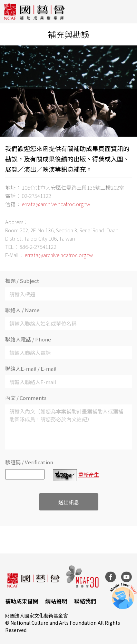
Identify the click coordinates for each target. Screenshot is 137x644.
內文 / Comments (26, 398)
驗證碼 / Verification (29, 462)
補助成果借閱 (22, 601)
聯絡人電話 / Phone (28, 339)
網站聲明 (56, 601)
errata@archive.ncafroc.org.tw (56, 204)
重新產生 (89, 474)
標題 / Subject (22, 281)
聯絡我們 (85, 601)
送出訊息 (69, 502)
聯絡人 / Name (22, 310)
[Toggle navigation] (127, 12)
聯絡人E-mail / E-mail (31, 368)
